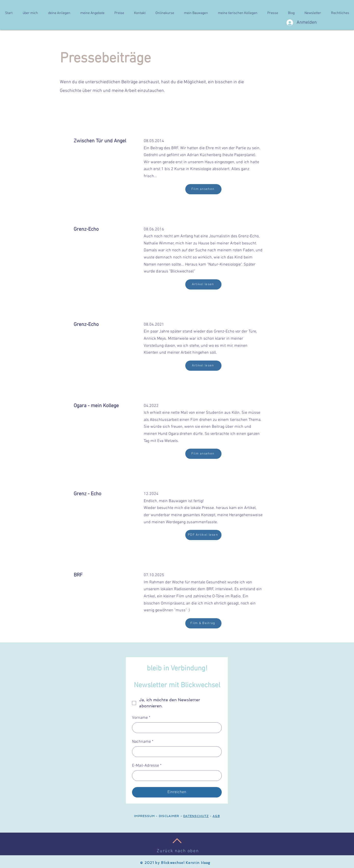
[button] (30, 13)
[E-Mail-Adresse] (175, 776)
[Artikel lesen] (203, 284)
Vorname (141, 718)
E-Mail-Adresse (147, 766)
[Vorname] (175, 728)
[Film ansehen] (203, 189)
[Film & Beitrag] (203, 623)
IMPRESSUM (144, 816)
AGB (216, 816)
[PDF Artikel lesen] (203, 535)
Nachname (143, 742)
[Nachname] (175, 752)
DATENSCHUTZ (196, 816)
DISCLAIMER (168, 816)
